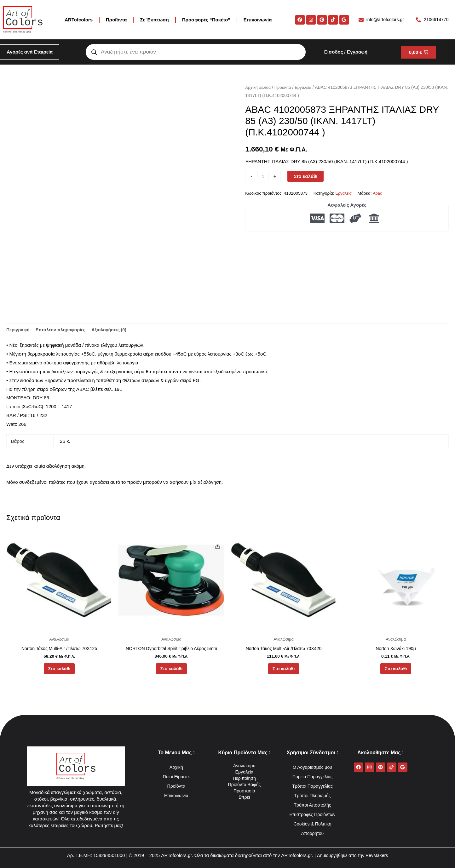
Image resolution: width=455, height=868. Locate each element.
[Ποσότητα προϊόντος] (263, 176)
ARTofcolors (79, 20)
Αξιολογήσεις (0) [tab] (115, 330)
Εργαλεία (306, 87)
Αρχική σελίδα (259, 87)
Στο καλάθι (306, 176)
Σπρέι (244, 797)
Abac (379, 193)
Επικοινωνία (258, 20)
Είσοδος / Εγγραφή (346, 52)
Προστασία (244, 791)
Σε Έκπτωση (154, 20)
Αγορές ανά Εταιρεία (30, 52)
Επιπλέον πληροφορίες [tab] (63, 330)
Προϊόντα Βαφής (244, 784)
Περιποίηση (244, 778)
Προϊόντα (116, 20)
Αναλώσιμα (244, 765)
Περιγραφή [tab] (19, 330)
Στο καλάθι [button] (59, 671)
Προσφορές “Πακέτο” (206, 20)
